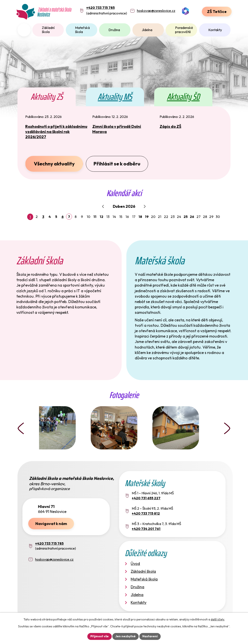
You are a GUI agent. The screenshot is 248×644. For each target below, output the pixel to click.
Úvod (24, 30)
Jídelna (147, 30)
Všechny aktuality (54, 164)
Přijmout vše (100, 636)
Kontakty (215, 30)
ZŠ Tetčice (217, 12)
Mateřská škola (82, 30)
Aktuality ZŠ (47, 97)
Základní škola (48, 30)
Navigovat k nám (51, 524)
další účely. (218, 619)
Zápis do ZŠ (170, 126)
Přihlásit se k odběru (117, 164)
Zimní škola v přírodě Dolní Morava (117, 129)
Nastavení (150, 636)
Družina (114, 30)
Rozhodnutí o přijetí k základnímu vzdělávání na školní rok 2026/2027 (56, 132)
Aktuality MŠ (115, 97)
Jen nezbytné (126, 636)
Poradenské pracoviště (184, 30)
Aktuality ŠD (183, 97)
